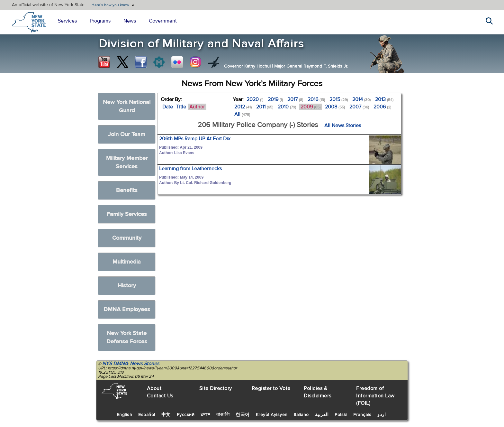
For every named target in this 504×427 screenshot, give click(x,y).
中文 (166, 415)
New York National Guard (127, 106)
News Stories (144, 364)
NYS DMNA (115, 364)
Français (362, 415)
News (130, 21)
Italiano (301, 415)
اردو (382, 415)
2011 (265, 107)
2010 (287, 107)
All (242, 114)
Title (181, 107)
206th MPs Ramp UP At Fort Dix (195, 139)
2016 (316, 99)
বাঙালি (223, 415)
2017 (295, 99)
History (127, 286)
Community (127, 238)
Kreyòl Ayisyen (272, 415)
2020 (255, 99)
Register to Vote (271, 388)
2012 (243, 107)
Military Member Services (127, 162)
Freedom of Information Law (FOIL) (375, 396)
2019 (275, 99)
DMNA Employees (127, 309)
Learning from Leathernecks (190, 169)
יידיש (205, 415)
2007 (359, 107)
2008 (335, 107)
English (125, 415)
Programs (100, 21)
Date (168, 107)
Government (163, 21)
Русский (186, 415)
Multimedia (127, 262)
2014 (361, 99)
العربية (322, 415)
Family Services (127, 214)
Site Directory (216, 388)
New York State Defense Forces (127, 337)
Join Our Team (127, 134)
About (154, 388)
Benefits (127, 190)
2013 (384, 99)
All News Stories (343, 125)
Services (67, 21)
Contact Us (160, 396)
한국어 (243, 415)
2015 (339, 99)
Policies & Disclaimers (318, 392)
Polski (341, 415)
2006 (382, 107)
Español (147, 415)
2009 (310, 107)
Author (197, 107)
